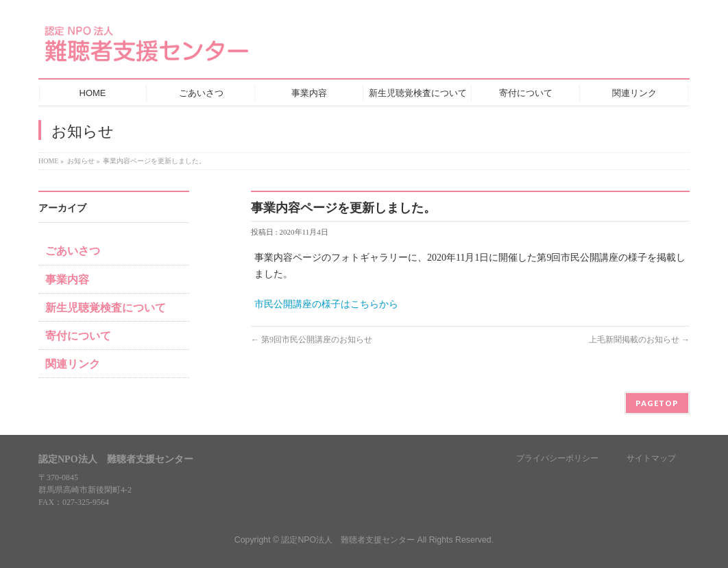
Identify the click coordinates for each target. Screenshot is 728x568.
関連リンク (73, 364)
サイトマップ (651, 459)
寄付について (78, 336)
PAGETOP (657, 403)
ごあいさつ (73, 251)
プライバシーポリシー (557, 459)
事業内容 (67, 280)
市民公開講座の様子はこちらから (326, 304)
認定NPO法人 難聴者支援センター (348, 540)
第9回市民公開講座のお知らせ (312, 340)
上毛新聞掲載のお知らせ (639, 340)
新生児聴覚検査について (106, 308)
